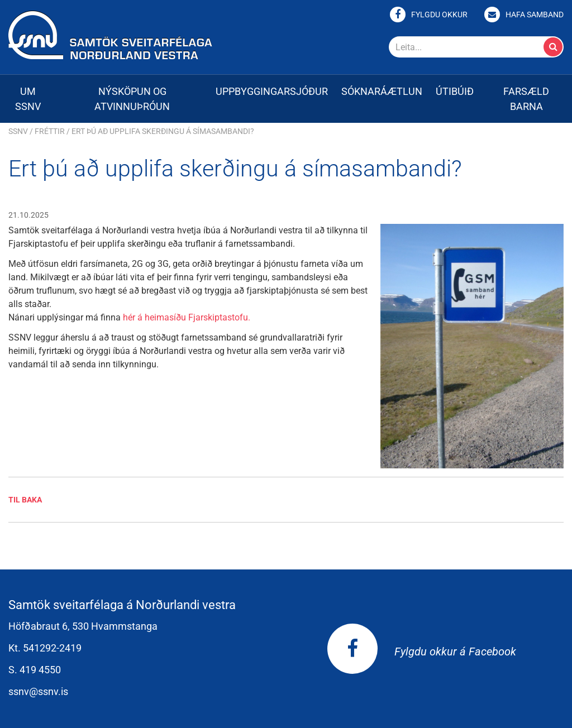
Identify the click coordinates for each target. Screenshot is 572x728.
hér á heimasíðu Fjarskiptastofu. (187, 317)
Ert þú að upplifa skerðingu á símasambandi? (163, 131)
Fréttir (50, 131)
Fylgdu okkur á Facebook (422, 652)
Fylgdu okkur (439, 15)
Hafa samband (535, 15)
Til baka (25, 500)
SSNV (18, 131)
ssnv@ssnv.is (38, 691)
